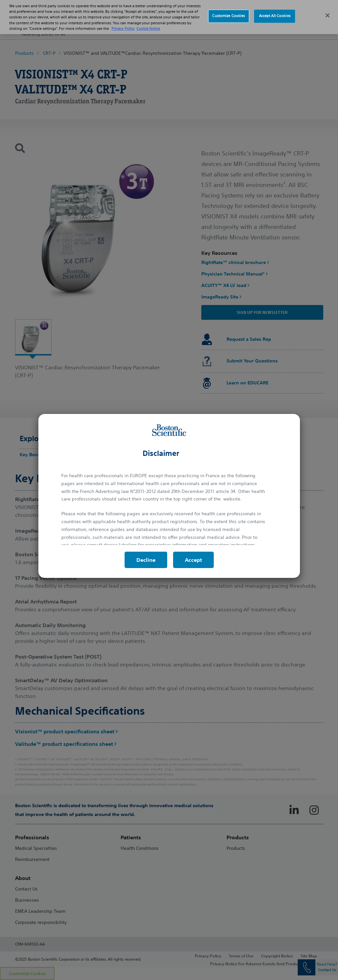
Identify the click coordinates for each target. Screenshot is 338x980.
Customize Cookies (229, 11)
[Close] (328, 11)
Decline (146, 560)
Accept (193, 560)
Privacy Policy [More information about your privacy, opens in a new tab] (123, 24)
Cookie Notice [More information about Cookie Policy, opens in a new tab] (148, 24)
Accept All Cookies (275, 11)
